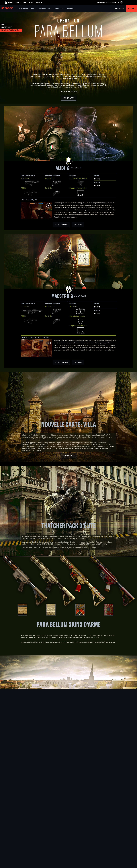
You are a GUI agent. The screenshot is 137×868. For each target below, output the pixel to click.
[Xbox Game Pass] (68, 833)
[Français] (120, 823)
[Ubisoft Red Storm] (46, 844)
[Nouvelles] (16, 839)
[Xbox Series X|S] (68, 836)
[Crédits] (46, 855)
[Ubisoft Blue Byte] (46, 838)
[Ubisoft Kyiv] (46, 842)
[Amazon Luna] (68, 847)
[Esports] (70, 8)
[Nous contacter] (16, 849)
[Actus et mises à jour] (27, 8)
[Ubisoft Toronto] (46, 853)
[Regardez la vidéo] (69, 98)
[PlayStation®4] (68, 842)
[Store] (16, 831)
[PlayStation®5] (68, 840)
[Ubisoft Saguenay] (46, 849)
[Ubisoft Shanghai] (46, 851)
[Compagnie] (16, 837)
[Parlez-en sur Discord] (68, 802)
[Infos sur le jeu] (45, 8)
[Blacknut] (91, 836)
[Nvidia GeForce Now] (91, 833)
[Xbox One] (68, 838)
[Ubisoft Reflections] (46, 847)
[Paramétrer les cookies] (11, 854)
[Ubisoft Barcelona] (46, 836)
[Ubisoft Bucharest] (46, 840)
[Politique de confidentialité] (16, 850)
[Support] (16, 842)
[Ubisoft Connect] (16, 834)
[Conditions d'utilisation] (16, 852)
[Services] (59, 8)
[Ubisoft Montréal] (46, 833)
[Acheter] (132, 8)
